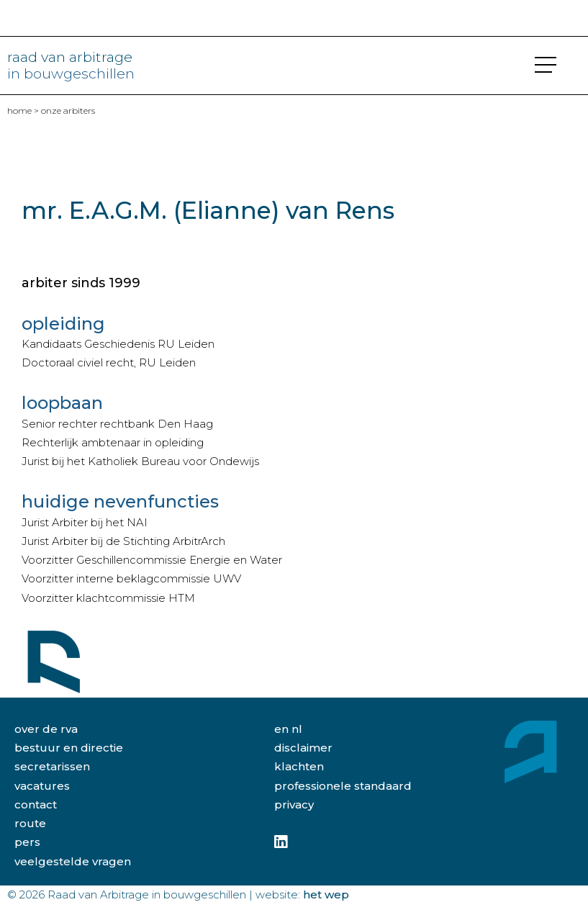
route (30, 823)
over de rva (46, 729)
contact (36, 804)
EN (281, 729)
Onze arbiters (68, 111)
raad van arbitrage (71, 65)
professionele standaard (343, 786)
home (19, 111)
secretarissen (52, 766)
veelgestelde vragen (73, 861)
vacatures (42, 786)
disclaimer (303, 748)
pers (27, 842)
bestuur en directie (69, 748)
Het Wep (326, 894)
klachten (299, 766)
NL (297, 729)
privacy (294, 804)
